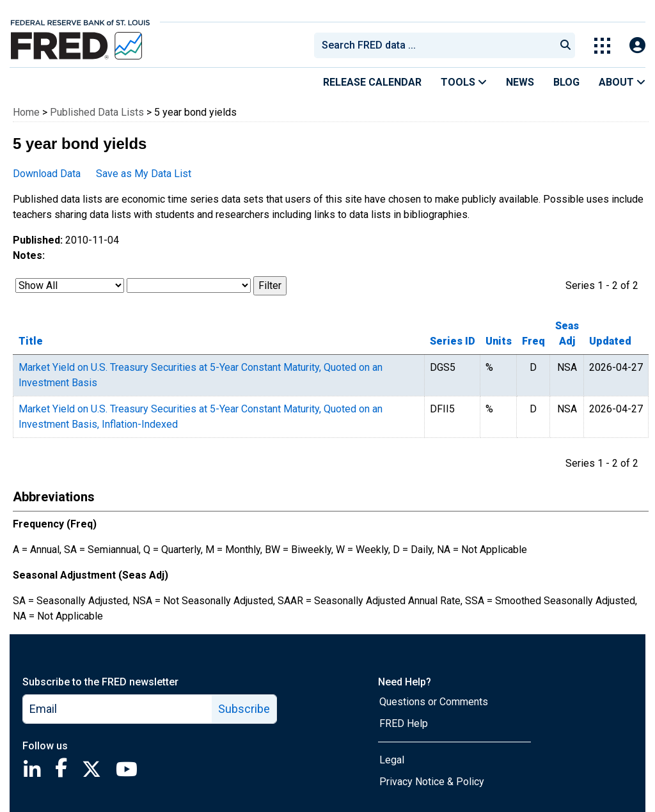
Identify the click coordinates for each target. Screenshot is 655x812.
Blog (566, 82)
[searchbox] (437, 45)
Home (26, 112)
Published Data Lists (97, 112)
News (520, 82)
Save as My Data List (144, 174)
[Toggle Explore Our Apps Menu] (602, 46)
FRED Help (404, 723)
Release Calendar (372, 82)
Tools (464, 82)
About (622, 82)
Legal (392, 760)
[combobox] (434, 45)
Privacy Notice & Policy (432, 782)
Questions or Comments (434, 702)
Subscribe (244, 709)
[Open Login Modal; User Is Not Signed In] (637, 46)
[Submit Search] (565, 45)
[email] (118, 709)
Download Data (47, 174)
